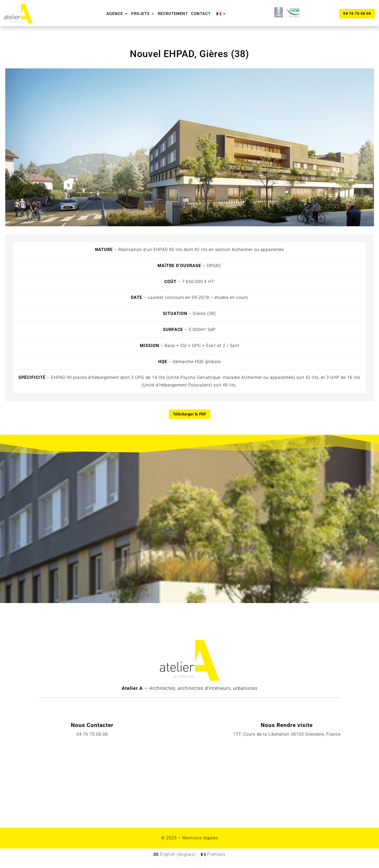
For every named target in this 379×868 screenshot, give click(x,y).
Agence (115, 14)
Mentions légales (200, 838)
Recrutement (173, 14)
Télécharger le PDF (190, 414)
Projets (140, 14)
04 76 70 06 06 (357, 13)
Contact (201, 14)
